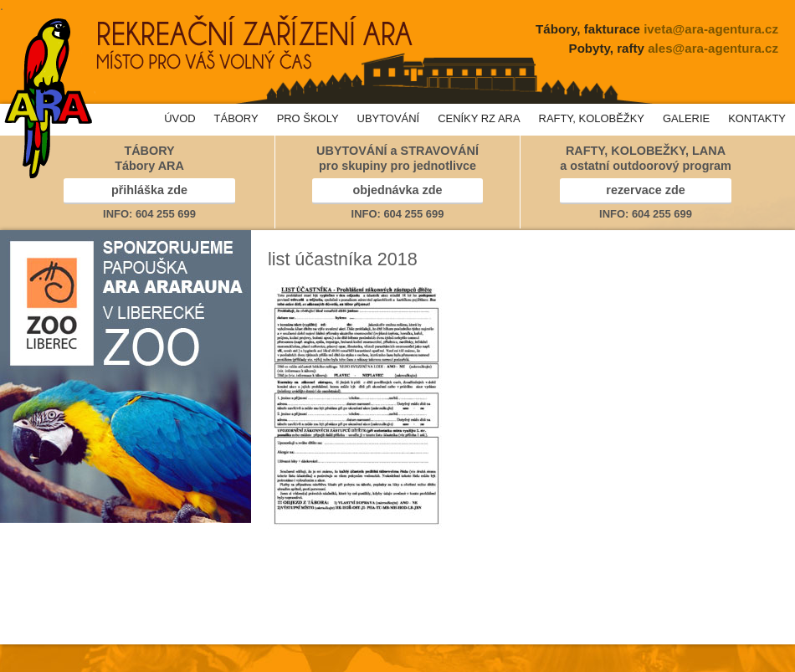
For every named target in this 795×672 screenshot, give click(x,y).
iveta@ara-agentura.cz (711, 29)
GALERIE (686, 118)
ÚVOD (180, 118)
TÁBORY (236, 118)
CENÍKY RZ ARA (479, 118)
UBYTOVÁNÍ (389, 118)
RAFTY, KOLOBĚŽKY (592, 118)
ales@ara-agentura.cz (713, 48)
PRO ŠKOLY (308, 118)
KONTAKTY (757, 118)
